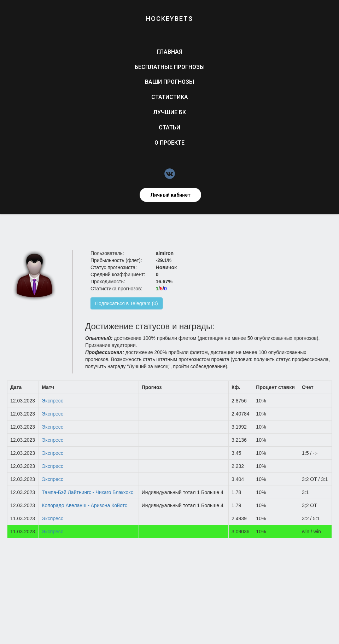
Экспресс (52, 401)
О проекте (169, 143)
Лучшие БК (169, 112)
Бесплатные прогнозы (170, 67)
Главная (169, 52)
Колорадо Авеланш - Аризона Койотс (84, 505)
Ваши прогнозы (169, 82)
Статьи (169, 127)
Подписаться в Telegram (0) (127, 303)
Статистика (170, 97)
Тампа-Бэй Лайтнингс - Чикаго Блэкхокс (87, 492)
